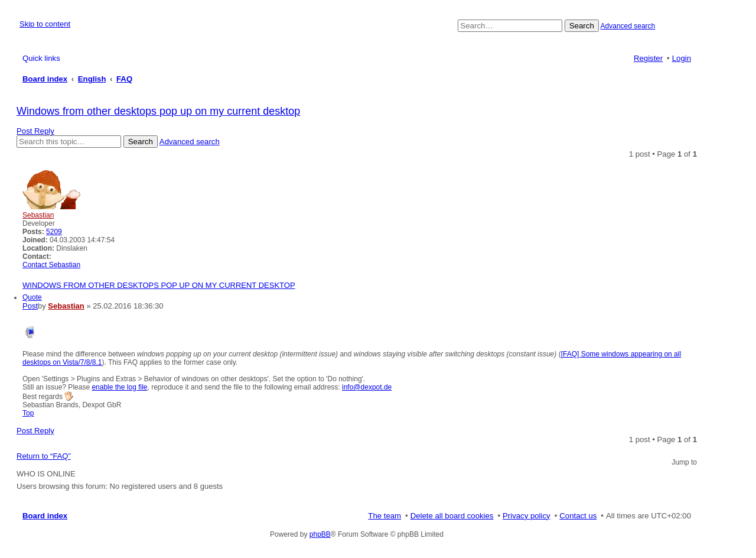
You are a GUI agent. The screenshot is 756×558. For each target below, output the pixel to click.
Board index (45, 516)
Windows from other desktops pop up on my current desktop (158, 111)
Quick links (41, 58)
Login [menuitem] (682, 58)
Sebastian (38, 215)
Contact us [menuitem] (578, 516)
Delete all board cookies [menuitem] (452, 516)
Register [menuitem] (648, 58)
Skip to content (45, 24)
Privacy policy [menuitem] (527, 516)
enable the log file (119, 387)
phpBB (320, 534)
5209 (54, 232)
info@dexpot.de (367, 387)
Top (28, 413)
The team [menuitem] (384, 516)
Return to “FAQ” (44, 456)
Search (582, 26)
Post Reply (35, 131)
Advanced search (628, 26)
